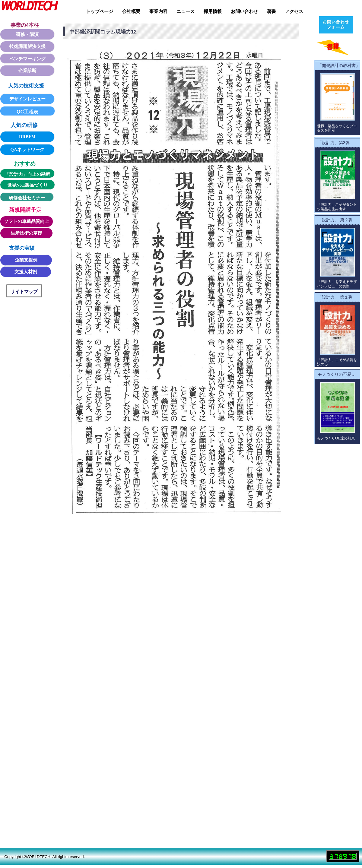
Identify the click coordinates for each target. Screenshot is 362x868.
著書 (271, 11)
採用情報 (213, 11)
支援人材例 (26, 272)
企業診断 (27, 71)
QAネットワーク (27, 150)
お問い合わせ (244, 11)
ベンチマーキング (27, 59)
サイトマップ (24, 291)
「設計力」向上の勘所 (27, 174)
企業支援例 (26, 260)
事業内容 (158, 11)
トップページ (100, 11)
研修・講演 (27, 34)
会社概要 (131, 11)
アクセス (294, 11)
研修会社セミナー (27, 198)
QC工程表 (27, 112)
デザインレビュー (27, 99)
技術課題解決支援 (27, 46)
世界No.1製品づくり (28, 185)
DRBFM (27, 137)
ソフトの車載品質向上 (27, 221)
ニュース (186, 11)
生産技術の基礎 (26, 233)
